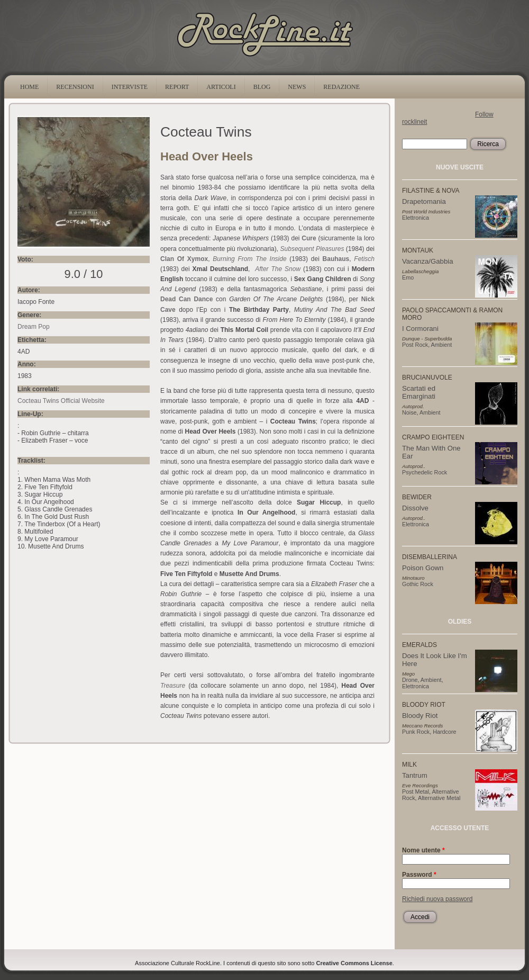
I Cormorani (420, 329)
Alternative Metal (439, 798)
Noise (409, 412)
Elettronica (416, 218)
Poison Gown (423, 568)
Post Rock (415, 345)
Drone (410, 680)
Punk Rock (416, 732)
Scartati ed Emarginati (419, 392)
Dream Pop (34, 327)
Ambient (442, 345)
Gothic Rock (418, 584)
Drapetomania (424, 201)
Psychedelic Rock (425, 472)
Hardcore (444, 732)
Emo (408, 277)
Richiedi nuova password (437, 899)
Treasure (173, 686)
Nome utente (423, 850)
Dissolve (415, 508)
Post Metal (416, 792)
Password (419, 875)
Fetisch (364, 259)
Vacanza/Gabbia (428, 261)
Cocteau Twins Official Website (61, 401)
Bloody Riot (420, 716)
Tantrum (415, 775)
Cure (309, 238)
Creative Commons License (354, 963)
